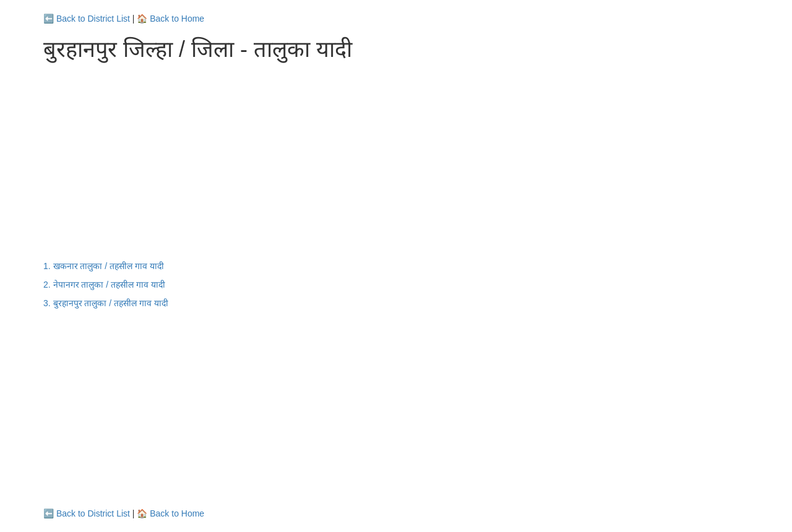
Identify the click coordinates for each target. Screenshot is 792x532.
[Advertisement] (396, 161)
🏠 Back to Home (170, 19)
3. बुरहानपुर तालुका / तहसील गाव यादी (106, 303)
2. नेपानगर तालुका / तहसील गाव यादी (104, 285)
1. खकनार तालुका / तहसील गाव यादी (104, 266)
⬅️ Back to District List (87, 19)
